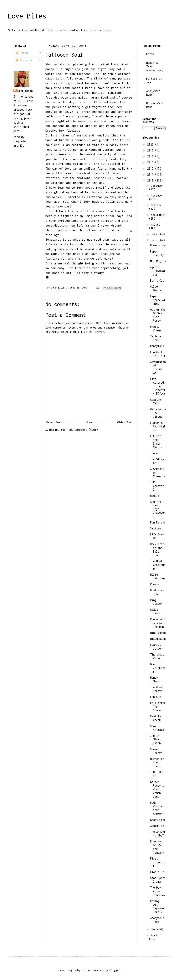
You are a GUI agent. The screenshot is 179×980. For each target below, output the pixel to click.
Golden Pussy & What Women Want (157, 789)
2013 (151, 162)
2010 (151, 180)
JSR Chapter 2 (157, 486)
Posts (22, 53)
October (156, 205)
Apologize (157, 826)
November (157, 195)
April (155, 935)
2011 (151, 174)
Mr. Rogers (158, 261)
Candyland (157, 346)
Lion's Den (158, 872)
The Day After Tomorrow (158, 891)
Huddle (155, 496)
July (155, 234)
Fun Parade (158, 522)
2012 (151, 168)
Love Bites (27, 16)
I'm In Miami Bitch (155, 739)
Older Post (125, 422)
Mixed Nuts (158, 639)
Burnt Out (157, 281)
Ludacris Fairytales (158, 426)
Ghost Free (158, 820)
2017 (151, 150)
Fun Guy (156, 697)
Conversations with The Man (158, 623)
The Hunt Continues (158, 565)
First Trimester (158, 862)
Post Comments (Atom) (82, 430)
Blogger (115, 970)
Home (89, 422)
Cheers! (156, 584)
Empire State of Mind (158, 300)
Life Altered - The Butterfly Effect (158, 386)
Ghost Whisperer (158, 668)
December (157, 186)
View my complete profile (20, 141)
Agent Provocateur (158, 271)
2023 (151, 144)
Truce (154, 453)
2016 (151, 156)
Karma (150, 54)
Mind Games (158, 633)
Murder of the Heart (157, 762)
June (155, 240)
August (156, 225)
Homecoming (158, 245)
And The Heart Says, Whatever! (158, 509)
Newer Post (54, 422)
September (158, 215)
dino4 (86, 970)
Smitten (156, 528)
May (154, 929)
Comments (24, 60)
